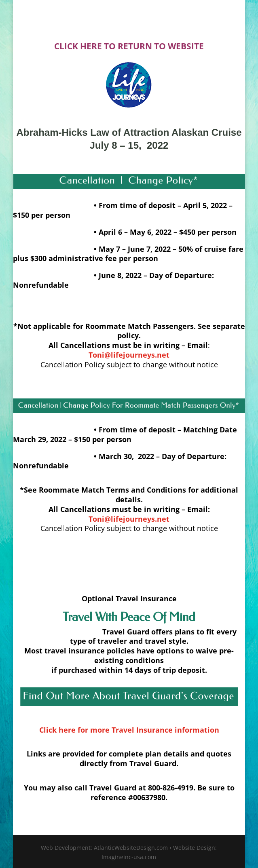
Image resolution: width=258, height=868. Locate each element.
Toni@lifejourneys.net (129, 519)
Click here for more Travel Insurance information (129, 730)
